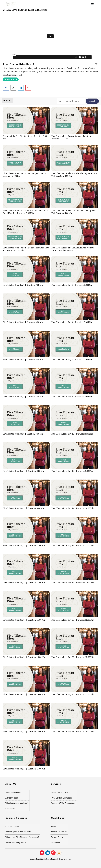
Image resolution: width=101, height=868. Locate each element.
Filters (8, 100)
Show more (11, 79)
